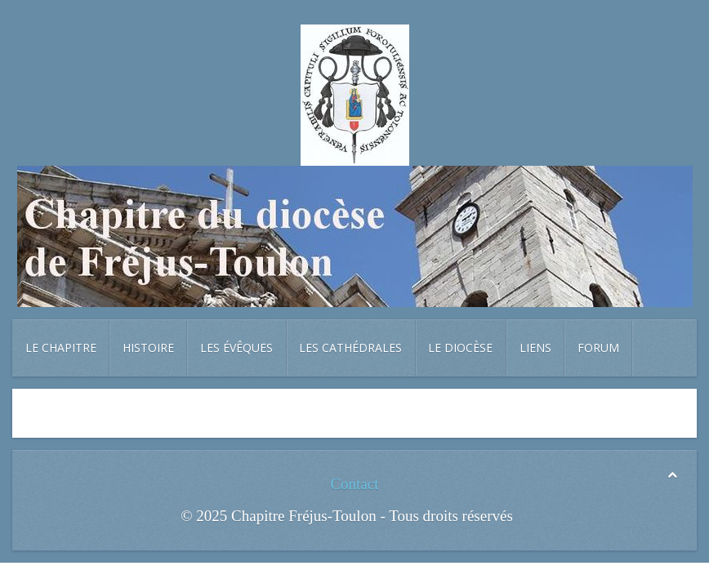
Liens (535, 347)
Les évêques (236, 347)
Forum (598, 347)
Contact (354, 484)
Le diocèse (460, 347)
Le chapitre (61, 347)
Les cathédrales (350, 347)
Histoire (148, 347)
